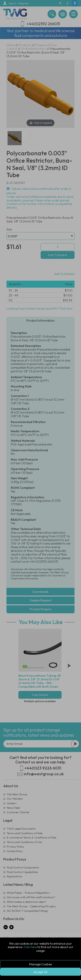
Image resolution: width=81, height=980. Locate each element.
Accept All (40, 972)
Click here (30, 947)
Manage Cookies (40, 964)
